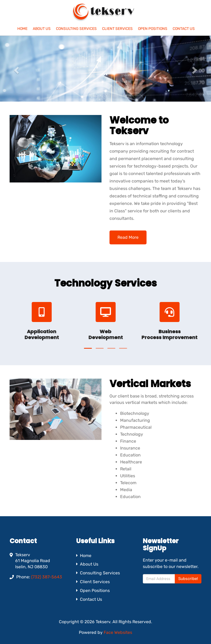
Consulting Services (76, 29)
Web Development (106, 334)
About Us (42, 29)
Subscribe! (188, 579)
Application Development (42, 334)
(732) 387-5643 (47, 577)
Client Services (117, 29)
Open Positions (153, 29)
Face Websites (118, 632)
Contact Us (184, 29)
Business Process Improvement (169, 334)
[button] (16, 69)
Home (22, 29)
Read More (128, 237)
